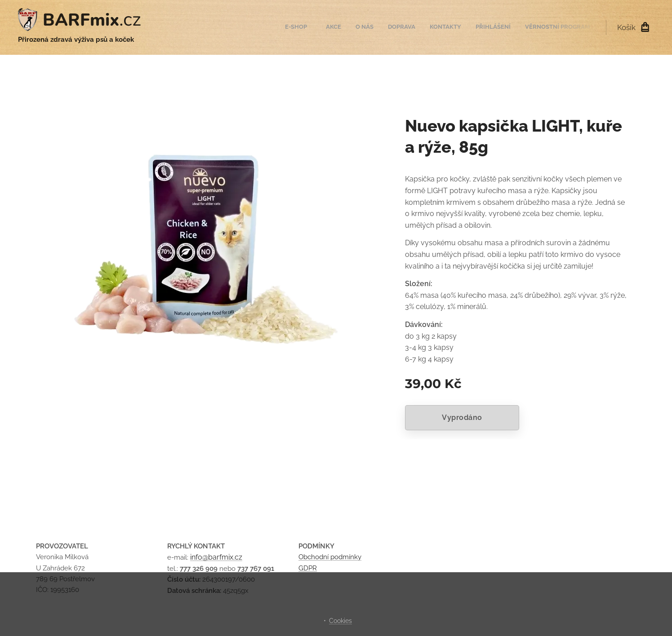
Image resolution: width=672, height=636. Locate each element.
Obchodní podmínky (330, 557)
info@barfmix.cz (216, 557)
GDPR (308, 568)
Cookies (340, 621)
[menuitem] (504, 27)
